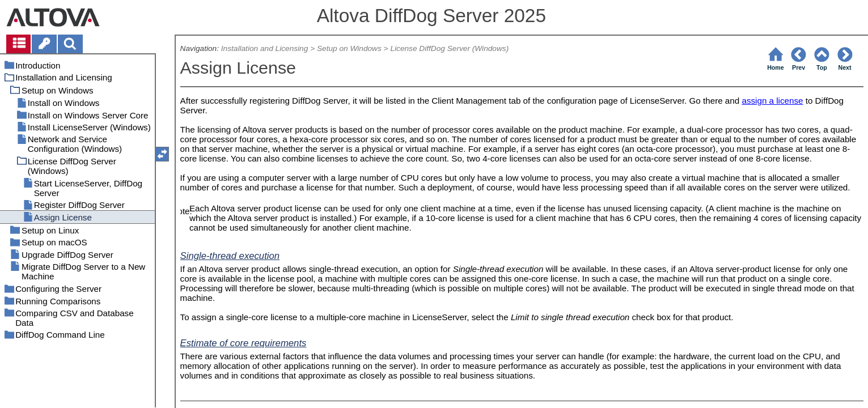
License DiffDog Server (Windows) (449, 48)
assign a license (772, 101)
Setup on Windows (349, 48)
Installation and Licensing (265, 48)
